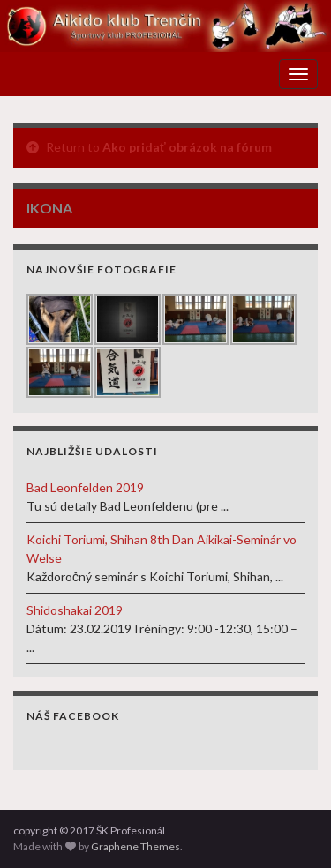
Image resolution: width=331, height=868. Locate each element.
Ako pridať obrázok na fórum (187, 147)
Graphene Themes (135, 846)
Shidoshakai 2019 (75, 610)
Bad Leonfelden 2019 (85, 487)
